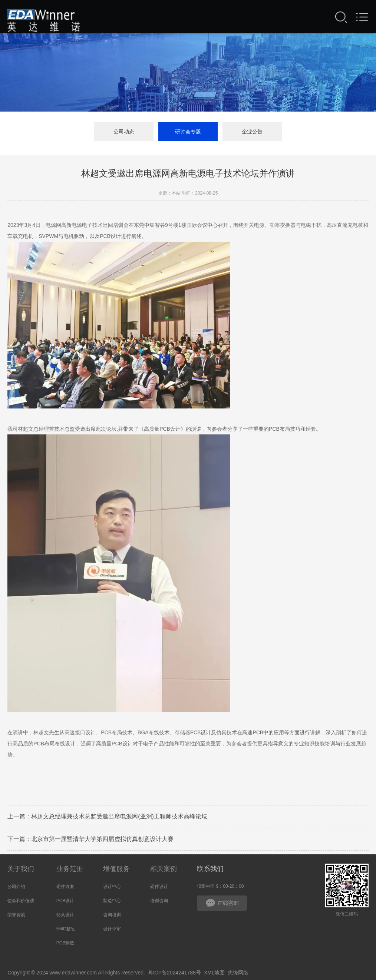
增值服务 (116, 869)
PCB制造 (65, 943)
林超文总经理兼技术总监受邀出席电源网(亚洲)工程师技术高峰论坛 (119, 817)
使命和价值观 (21, 901)
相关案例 (164, 869)
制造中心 (112, 901)
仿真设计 (65, 915)
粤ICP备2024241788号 (174, 973)
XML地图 (215, 973)
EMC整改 (66, 929)
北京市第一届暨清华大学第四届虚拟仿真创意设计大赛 (102, 840)
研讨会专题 (188, 132)
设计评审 (112, 929)
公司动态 (124, 132)
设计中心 (112, 887)
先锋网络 (238, 973)
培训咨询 (159, 901)
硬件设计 (159, 887)
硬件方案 (65, 887)
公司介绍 (16, 887)
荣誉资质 (16, 915)
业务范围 (70, 869)
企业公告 (252, 132)
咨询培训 (112, 915)
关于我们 (21, 869)
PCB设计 (65, 901)
